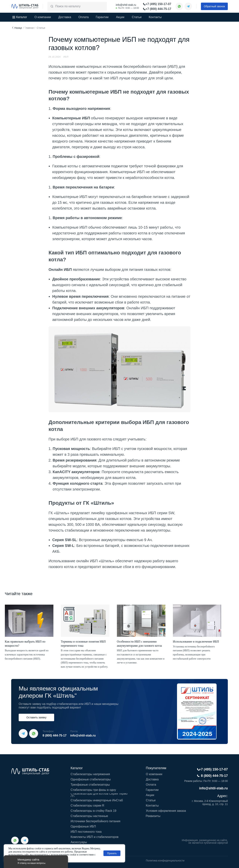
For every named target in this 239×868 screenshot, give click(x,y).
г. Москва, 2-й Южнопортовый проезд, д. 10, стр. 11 (210, 803)
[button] (214, 6)
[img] (25, 6)
